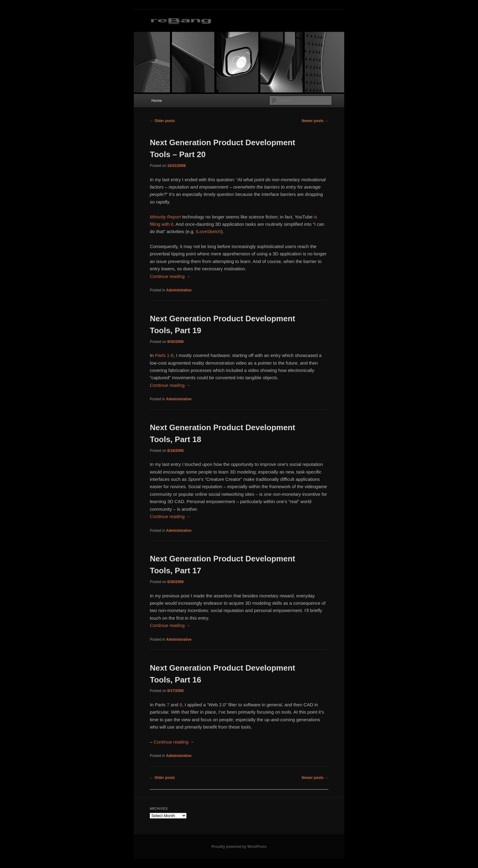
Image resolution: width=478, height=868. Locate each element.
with (166, 224)
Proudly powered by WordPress (239, 847)
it (172, 224)
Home (157, 101)
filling (155, 224)
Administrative (179, 290)
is (316, 217)
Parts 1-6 (164, 355)
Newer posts (315, 121)
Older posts (162, 121)
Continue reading (170, 276)
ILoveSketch (208, 231)
